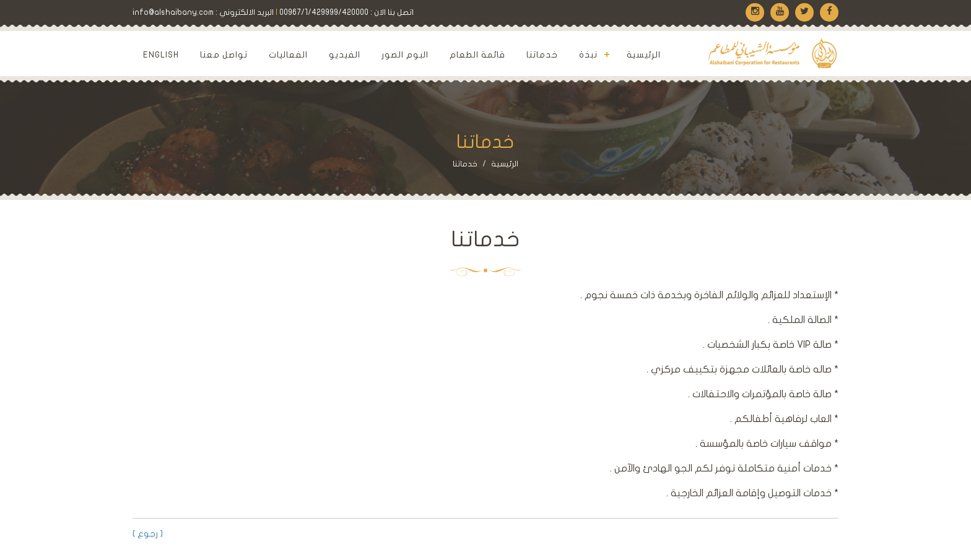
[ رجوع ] (148, 534)
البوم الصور (405, 55)
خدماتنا (542, 55)
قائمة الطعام (477, 55)
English (161, 55)
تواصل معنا (224, 55)
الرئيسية (644, 55)
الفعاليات (288, 55)
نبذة (588, 55)
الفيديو (345, 55)
